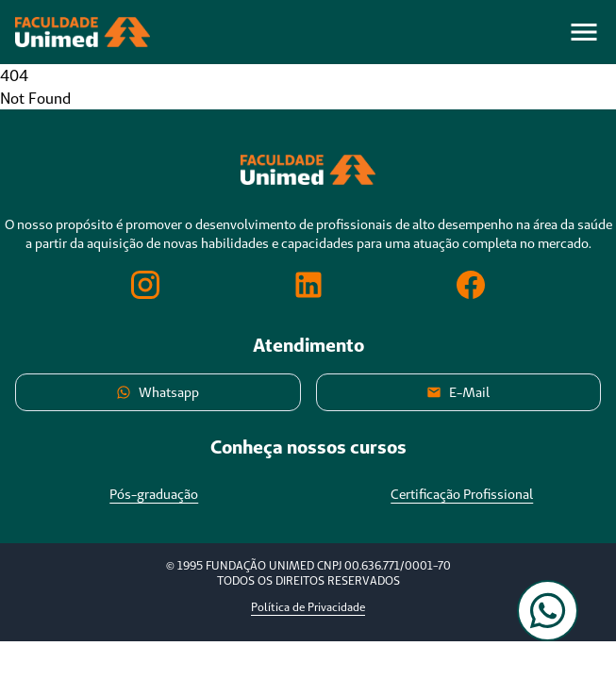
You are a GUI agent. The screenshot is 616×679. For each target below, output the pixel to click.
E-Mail (458, 392)
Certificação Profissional (462, 494)
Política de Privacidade (308, 607)
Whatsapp (158, 392)
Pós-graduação (154, 494)
